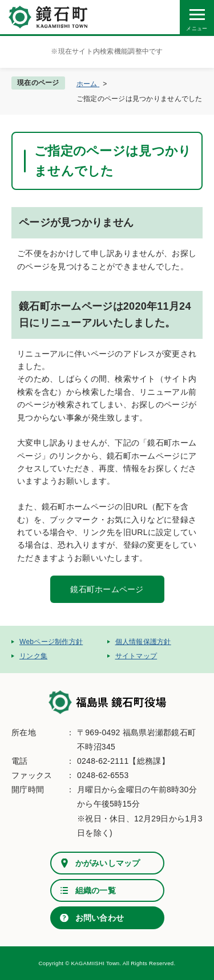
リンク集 (33, 656)
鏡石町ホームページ (107, 589)
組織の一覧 (96, 890)
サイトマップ (136, 656)
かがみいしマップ (108, 863)
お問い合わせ (100, 918)
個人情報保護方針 (143, 642)
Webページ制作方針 (51, 642)
